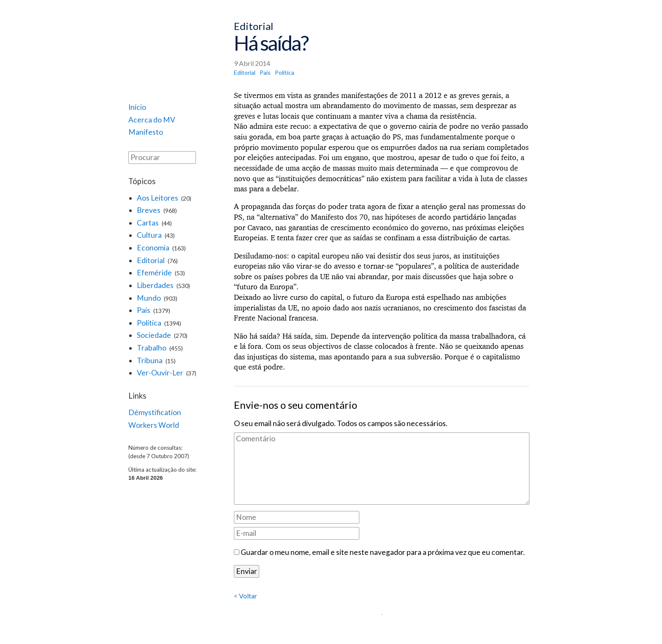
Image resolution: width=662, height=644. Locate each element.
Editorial (151, 260)
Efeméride (154, 273)
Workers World (154, 425)
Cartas (148, 223)
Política (149, 323)
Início (137, 107)
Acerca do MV (152, 120)
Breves (149, 210)
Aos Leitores (157, 198)
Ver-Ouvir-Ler (160, 373)
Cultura (149, 235)
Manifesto (146, 132)
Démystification (155, 412)
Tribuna (150, 360)
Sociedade (154, 335)
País (144, 310)
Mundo (149, 298)
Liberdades (155, 285)
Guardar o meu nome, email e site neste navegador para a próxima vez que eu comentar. (383, 552)
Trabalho (152, 348)
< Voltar (246, 596)
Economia (153, 248)
